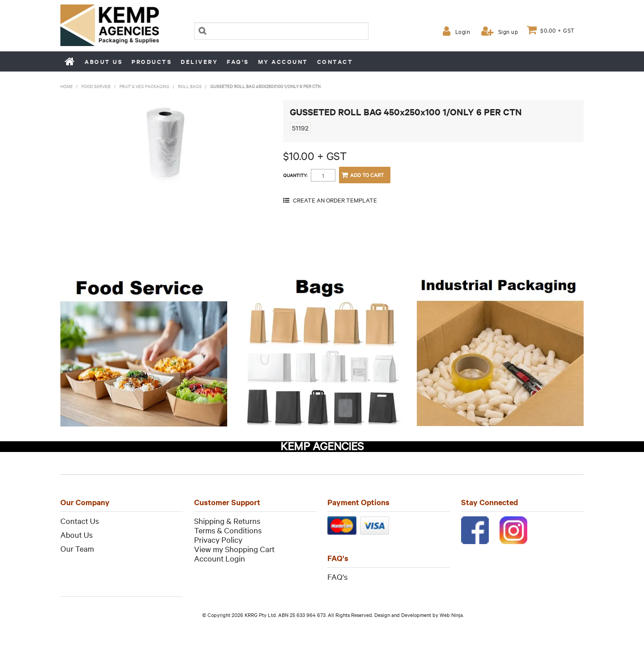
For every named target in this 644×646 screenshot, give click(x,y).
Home (70, 61)
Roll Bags (190, 86)
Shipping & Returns (227, 521)
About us (104, 61)
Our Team (77, 548)
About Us (76, 534)
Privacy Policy (218, 539)
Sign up (508, 31)
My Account (283, 61)
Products (152, 61)
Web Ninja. (452, 615)
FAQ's (238, 61)
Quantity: (295, 175)
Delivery (199, 61)
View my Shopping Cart (234, 549)
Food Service (96, 86)
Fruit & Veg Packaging (144, 86)
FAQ (335, 576)
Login (463, 31)
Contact (335, 61)
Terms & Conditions (228, 530)
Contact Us (80, 521)
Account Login (220, 558)
